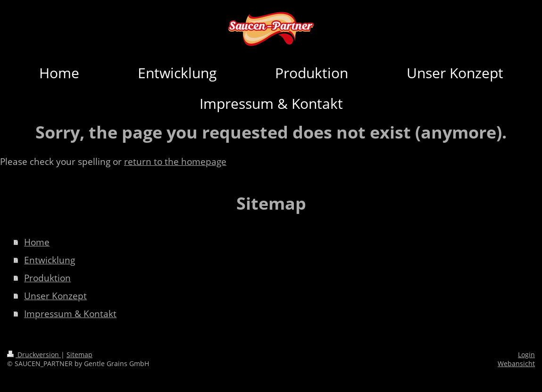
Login (526, 355)
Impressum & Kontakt (70, 314)
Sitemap (79, 355)
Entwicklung (50, 260)
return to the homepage (175, 162)
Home (37, 242)
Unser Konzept (55, 296)
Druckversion (34, 355)
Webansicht (516, 363)
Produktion (47, 278)
